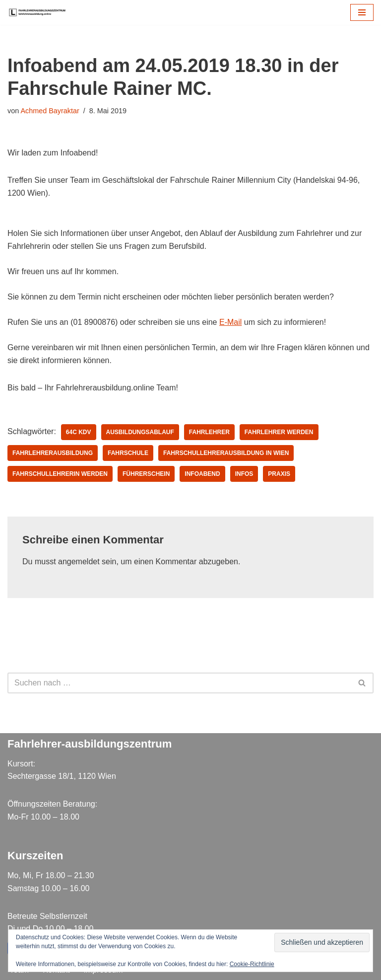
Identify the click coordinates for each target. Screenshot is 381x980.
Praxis (279, 474)
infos (244, 474)
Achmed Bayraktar (50, 111)
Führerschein (146, 474)
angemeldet (79, 562)
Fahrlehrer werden (279, 432)
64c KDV (79, 432)
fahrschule (128, 453)
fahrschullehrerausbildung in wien (226, 453)
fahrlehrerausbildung (53, 453)
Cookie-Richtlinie (252, 964)
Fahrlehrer (209, 432)
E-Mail (230, 322)
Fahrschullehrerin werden (60, 474)
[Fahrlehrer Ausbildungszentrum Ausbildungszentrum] (40, 12)
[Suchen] (179, 683)
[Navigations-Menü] (362, 12)
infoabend (202, 474)
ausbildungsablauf (140, 432)
